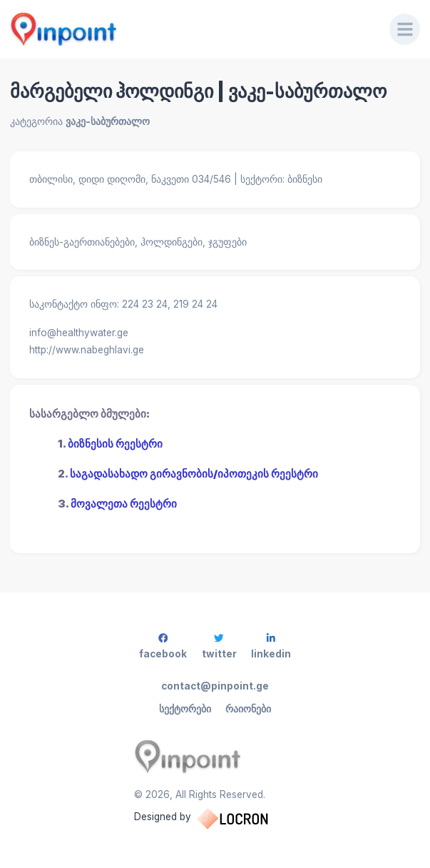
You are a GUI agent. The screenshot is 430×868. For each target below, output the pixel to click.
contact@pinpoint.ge (215, 686)
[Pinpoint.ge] (190, 29)
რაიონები (248, 709)
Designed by (215, 819)
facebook (163, 646)
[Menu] (405, 29)
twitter (219, 646)
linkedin (271, 646)
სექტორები (185, 709)
